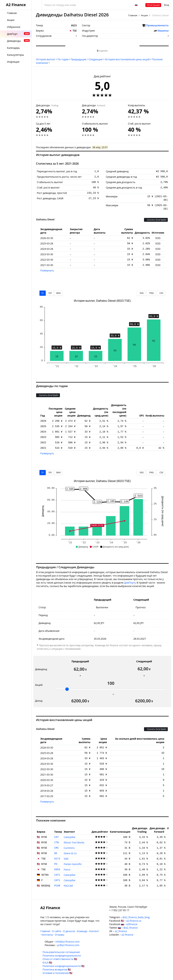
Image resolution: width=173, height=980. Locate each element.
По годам (63, 59)
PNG (151, 293)
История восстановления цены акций (127, 59)
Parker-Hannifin (73, 864)
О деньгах (69, 931)
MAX (58, 293)
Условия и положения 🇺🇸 (58, 973)
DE (56, 853)
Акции (144, 15)
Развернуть (47, 270)
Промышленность (157, 25)
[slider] (67, 689)
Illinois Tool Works (74, 842)
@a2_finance (131, 928)
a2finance (132, 924)
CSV (161, 293)
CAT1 (57, 875)
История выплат (46, 59)
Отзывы (60, 935)
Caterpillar (70, 837)
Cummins (69, 848)
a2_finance (121, 931)
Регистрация (153, 5)
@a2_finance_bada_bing (136, 917)
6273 (57, 859)
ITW (56, 843)
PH (56, 864)
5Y (43, 293)
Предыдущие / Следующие (87, 59)
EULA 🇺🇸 (47, 962)
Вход (167, 5)
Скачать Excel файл (156, 220)
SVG (141, 293)
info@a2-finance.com (68, 942)
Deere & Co (70, 853)
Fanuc (67, 869)
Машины (163, 31)
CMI (56, 848)
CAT (56, 837)
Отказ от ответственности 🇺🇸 (60, 959)
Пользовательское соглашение (61, 952)
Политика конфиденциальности (62, 956)
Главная (133, 15)
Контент (94, 931)
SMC (66, 859)
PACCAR (68, 886)
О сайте (56, 931)
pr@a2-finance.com (68, 945)
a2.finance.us (134, 921)
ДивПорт (129, 583)
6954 (57, 870)
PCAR (57, 886)
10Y (50, 293)
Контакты (47, 935)
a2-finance (127, 935)
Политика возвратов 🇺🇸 (57, 969)
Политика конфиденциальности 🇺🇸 (64, 966)
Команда (82, 931)
